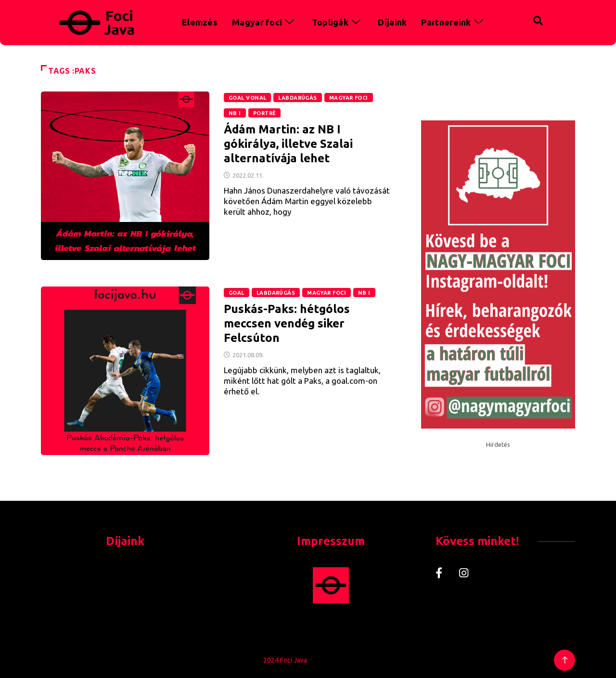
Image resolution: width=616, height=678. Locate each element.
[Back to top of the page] (565, 660)
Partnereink (454, 22)
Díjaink (392, 22)
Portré (265, 113)
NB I (235, 113)
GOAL (237, 293)
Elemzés (200, 22)
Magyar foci (265, 22)
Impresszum (331, 541)
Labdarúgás (297, 98)
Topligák (338, 22)
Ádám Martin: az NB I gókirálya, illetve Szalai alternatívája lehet (288, 144)
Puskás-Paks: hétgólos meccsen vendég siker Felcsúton (287, 323)
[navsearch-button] (518, 19)
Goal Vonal (247, 98)
